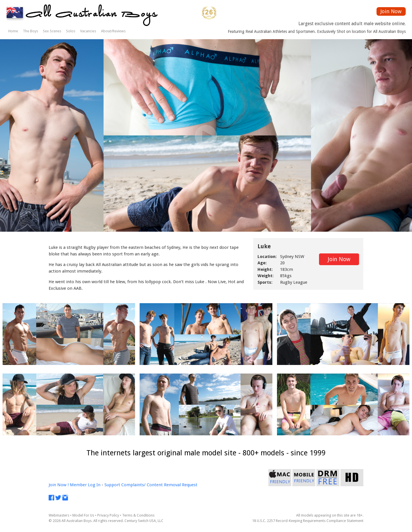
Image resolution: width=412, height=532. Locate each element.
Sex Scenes (52, 31)
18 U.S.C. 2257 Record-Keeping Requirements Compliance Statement (308, 521)
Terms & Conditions (138, 515)
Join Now (391, 11)
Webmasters (59, 515)
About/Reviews (113, 31)
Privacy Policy (108, 515)
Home (13, 31)
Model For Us (83, 515)
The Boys (30, 31)
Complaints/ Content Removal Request (159, 485)
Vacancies (88, 31)
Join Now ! (59, 485)
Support (112, 485)
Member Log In (85, 485)
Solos (71, 31)
